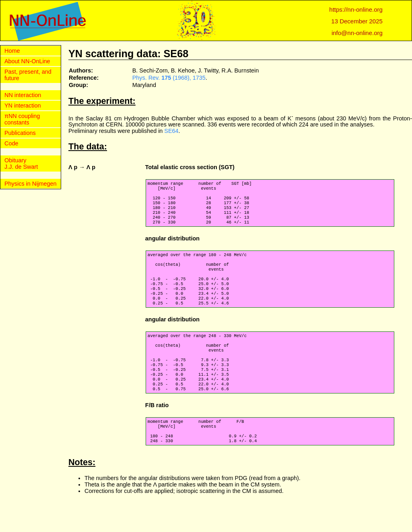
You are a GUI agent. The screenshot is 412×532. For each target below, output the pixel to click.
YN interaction (23, 106)
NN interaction (23, 95)
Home (12, 51)
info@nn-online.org (357, 33)
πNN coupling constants (22, 119)
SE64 (171, 131)
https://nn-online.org (356, 9)
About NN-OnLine (27, 61)
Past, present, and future (28, 75)
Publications (20, 133)
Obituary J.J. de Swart (21, 164)
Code (11, 143)
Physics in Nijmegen (31, 184)
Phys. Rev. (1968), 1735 (169, 78)
